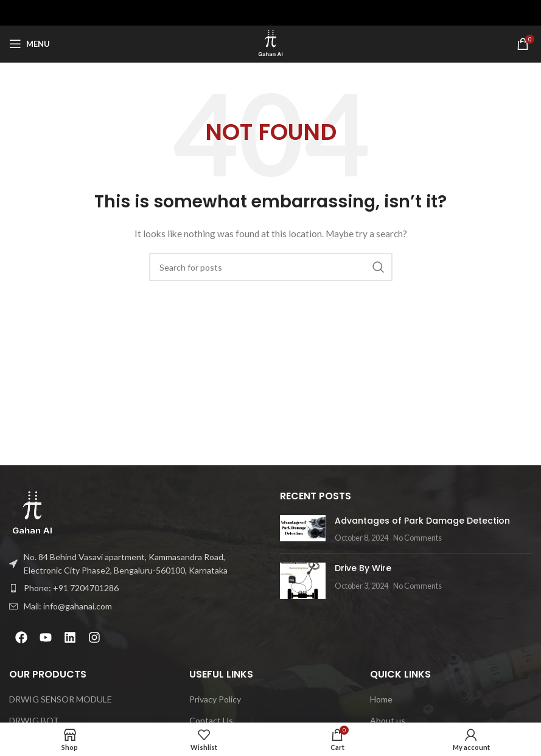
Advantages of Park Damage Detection (422, 521)
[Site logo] (271, 43)
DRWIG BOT (34, 720)
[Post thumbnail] (303, 529)
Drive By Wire (363, 568)
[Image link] (32, 512)
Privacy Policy (215, 699)
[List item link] (135, 588)
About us (388, 720)
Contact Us (211, 720)
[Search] (271, 267)
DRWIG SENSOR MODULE (61, 699)
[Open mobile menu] (30, 44)
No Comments (417, 538)
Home (381, 699)
